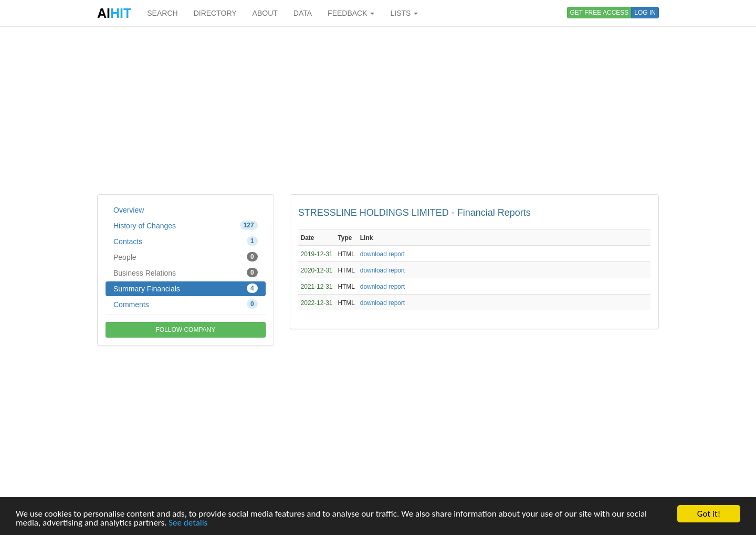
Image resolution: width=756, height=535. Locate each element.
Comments (186, 304)
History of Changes (186, 225)
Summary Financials (186, 288)
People (186, 257)
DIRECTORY (215, 13)
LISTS (404, 13)
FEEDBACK (351, 13)
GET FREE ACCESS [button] (600, 13)
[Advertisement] (378, 110)
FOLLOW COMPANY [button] (185, 330)
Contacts (186, 241)
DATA (303, 13)
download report (382, 254)
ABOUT (265, 13)
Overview (129, 210)
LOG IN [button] (645, 13)
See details (188, 523)
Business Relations (186, 272)
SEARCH (162, 13)
